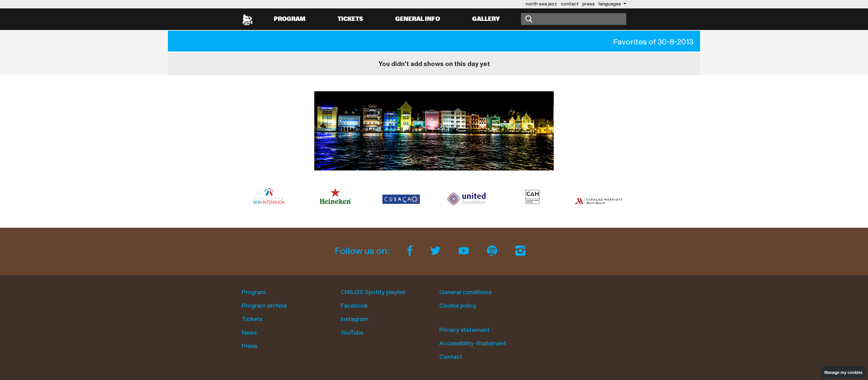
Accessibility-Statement (473, 343)
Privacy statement (465, 330)
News (249, 333)
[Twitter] (436, 251)
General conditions (466, 292)
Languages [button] (610, 4)
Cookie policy (458, 306)
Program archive (264, 306)
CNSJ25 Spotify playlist (373, 292)
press (589, 4)
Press (249, 346)
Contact (451, 357)
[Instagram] (520, 251)
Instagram (355, 319)
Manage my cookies (844, 373)
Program (290, 19)
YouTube (352, 333)
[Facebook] (411, 251)
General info (418, 19)
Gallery (486, 19)
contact (570, 4)
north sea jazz (541, 4)
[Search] (574, 19)
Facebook (354, 306)
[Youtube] (465, 251)
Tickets (350, 19)
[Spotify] (493, 251)
